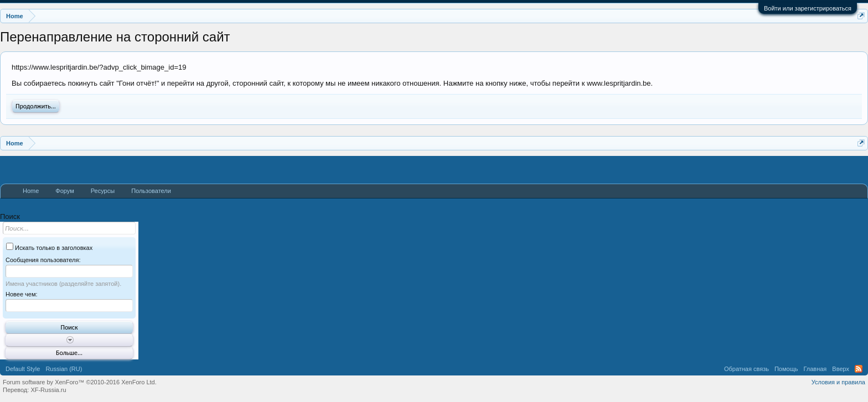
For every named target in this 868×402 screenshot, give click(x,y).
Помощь (786, 369)
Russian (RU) (64, 369)
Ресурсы (103, 191)
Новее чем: (22, 294)
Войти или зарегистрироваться (808, 8)
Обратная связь (746, 369)
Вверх (841, 369)
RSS (859, 369)
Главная (815, 369)
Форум (64, 191)
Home (31, 191)
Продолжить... (36, 106)
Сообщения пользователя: (43, 260)
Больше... (69, 353)
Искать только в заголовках (49, 248)
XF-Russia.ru (48, 390)
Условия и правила (838, 382)
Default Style (23, 369)
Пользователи (151, 191)
